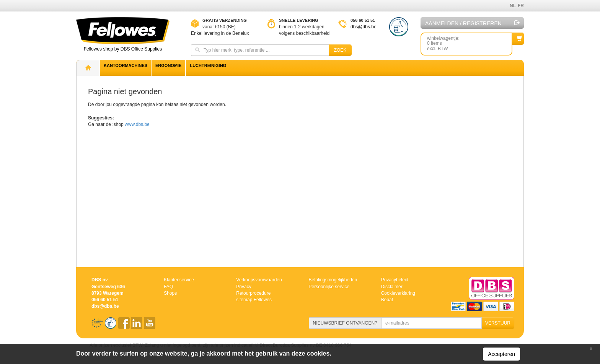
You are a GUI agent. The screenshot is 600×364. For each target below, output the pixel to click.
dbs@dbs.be (364, 27)
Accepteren (501, 354)
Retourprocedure (253, 293)
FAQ (168, 287)
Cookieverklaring (398, 293)
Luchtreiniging (208, 65)
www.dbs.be (137, 124)
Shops (170, 293)
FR (521, 6)
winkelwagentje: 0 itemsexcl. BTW (470, 42)
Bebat (387, 300)
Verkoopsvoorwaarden (259, 280)
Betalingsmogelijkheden (333, 280)
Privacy (244, 287)
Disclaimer (392, 287)
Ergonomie (168, 65)
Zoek (340, 50)
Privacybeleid (395, 280)
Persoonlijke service (329, 287)
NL (513, 6)
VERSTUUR (498, 323)
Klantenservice (179, 280)
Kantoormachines (126, 65)
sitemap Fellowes (254, 300)
